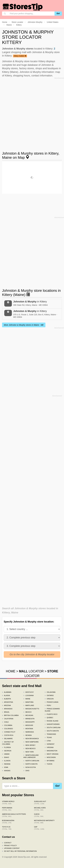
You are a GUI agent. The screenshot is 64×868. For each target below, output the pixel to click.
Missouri (28, 725)
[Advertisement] (32, 112)
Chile (5, 722)
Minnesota (29, 719)
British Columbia (10, 715)
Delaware (7, 739)
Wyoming (50, 761)
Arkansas (7, 709)
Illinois (6, 761)
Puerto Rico (51, 714)
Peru (48, 705)
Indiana (6, 764)
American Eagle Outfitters (14, 815)
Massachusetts (31, 709)
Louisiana (28, 695)
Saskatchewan (52, 724)
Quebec (49, 718)
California (8, 719)
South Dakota (52, 731)
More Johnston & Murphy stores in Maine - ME (24, 325)
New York (29, 752)
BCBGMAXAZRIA (8, 822)
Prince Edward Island (52, 710)
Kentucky (29, 692)
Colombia (7, 725)
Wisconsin (50, 757)
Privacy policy (9, 845)
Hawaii (6, 754)
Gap (39, 828)
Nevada (28, 735)
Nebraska (29, 732)
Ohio (26, 771)
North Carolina (31, 761)
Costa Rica (8, 735)
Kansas (6, 771)
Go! (58, 13)
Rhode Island (52, 721)
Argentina (8, 702)
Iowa (5, 767)
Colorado (8, 729)
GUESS (39, 815)
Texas (48, 737)
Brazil (6, 712)
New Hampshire (31, 742)
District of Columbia (8, 743)
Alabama (7, 692)
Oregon (49, 699)
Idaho (6, 757)
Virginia (49, 747)
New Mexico (29, 748)
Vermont (50, 744)
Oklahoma (50, 692)
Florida (6, 747)
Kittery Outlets (20, 56)
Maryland (29, 705)
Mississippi (29, 722)
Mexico (27, 712)
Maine (27, 699)
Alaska (6, 695)
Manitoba (28, 702)
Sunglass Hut (40, 803)
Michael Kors (40, 809)
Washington (51, 751)
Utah (48, 741)
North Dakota (30, 764)
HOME (11, 671)
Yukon (48, 764)
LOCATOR (31, 671)
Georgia (7, 751)
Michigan (28, 715)
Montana (28, 729)
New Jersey (29, 745)
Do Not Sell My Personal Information (19, 851)
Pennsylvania (52, 702)
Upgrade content (11, 848)
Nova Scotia (30, 767)
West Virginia (52, 754)
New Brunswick (31, 739)
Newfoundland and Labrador (31, 756)
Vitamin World (8, 803)
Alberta (6, 699)
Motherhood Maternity (44, 822)
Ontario (49, 695)
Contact (7, 843)
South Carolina (53, 728)
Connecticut (9, 732)
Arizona (6, 705)
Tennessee (50, 734)
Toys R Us (7, 828)
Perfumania (7, 809)
